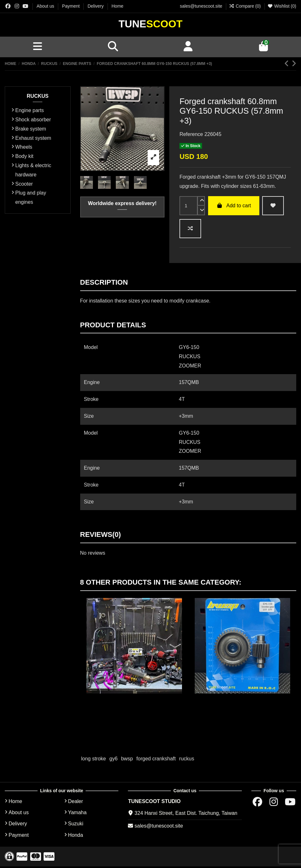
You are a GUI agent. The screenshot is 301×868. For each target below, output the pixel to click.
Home (118, 6)
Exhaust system (33, 139)
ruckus (187, 760)
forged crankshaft (156, 760)
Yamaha (77, 814)
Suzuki (76, 825)
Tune (151, 24)
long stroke (94, 760)
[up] (201, 202)
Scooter (24, 185)
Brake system (31, 130)
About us (46, 6)
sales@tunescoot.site (201, 6)
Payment (71, 6)
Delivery (96, 6)
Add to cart (234, 207)
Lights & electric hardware (33, 171)
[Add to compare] (190, 230)
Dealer (76, 803)
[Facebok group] (8, 6)
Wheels (24, 149)
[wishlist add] (273, 207)
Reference (191, 135)
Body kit (24, 158)
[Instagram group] (17, 6)
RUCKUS (38, 97)
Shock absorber (33, 121)
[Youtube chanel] (25, 6)
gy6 (114, 760)
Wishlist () (282, 6)
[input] (189, 207)
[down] (201, 212)
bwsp (127, 760)
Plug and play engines (31, 199)
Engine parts (30, 112)
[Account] (188, 47)
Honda (76, 836)
